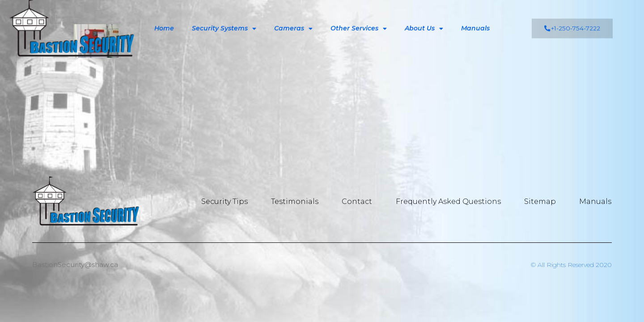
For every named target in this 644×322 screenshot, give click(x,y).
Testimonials (299, 201)
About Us (424, 21)
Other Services (359, 21)
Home (164, 20)
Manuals (475, 20)
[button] (572, 21)
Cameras (293, 21)
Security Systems (224, 21)
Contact (360, 201)
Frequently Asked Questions (450, 201)
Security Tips (229, 201)
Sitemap (541, 201)
